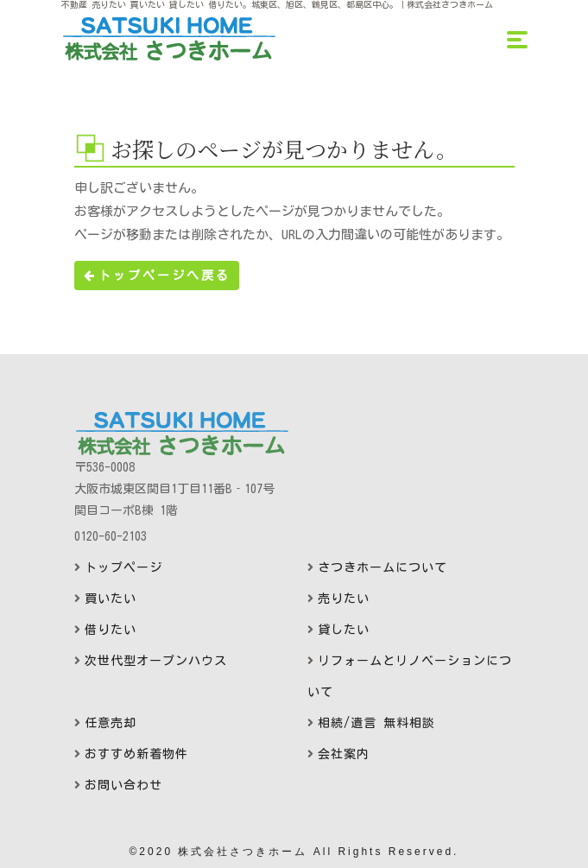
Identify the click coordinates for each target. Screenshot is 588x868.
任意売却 (111, 723)
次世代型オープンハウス (156, 661)
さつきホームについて (383, 567)
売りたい (344, 599)
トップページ (123, 567)
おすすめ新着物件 (136, 754)
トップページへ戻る (157, 276)
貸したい (344, 630)
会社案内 (344, 754)
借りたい (111, 630)
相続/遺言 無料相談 (376, 723)
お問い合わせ (123, 785)
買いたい (111, 599)
